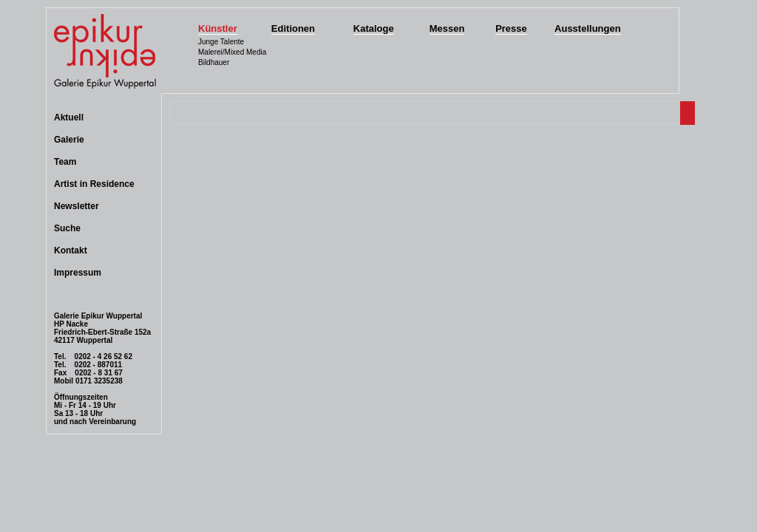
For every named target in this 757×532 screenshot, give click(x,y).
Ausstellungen (588, 28)
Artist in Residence (94, 184)
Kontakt (71, 250)
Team (65, 162)
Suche (67, 228)
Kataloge (374, 28)
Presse (511, 28)
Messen (447, 28)
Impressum (78, 273)
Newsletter (77, 206)
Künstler (218, 28)
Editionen (293, 28)
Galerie (69, 140)
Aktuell (69, 117)
